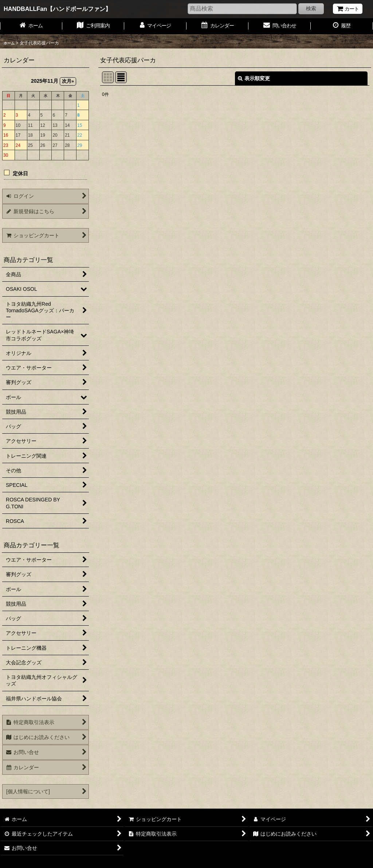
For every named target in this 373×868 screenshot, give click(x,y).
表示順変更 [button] (254, 78)
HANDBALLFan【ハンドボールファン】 (57, 9)
